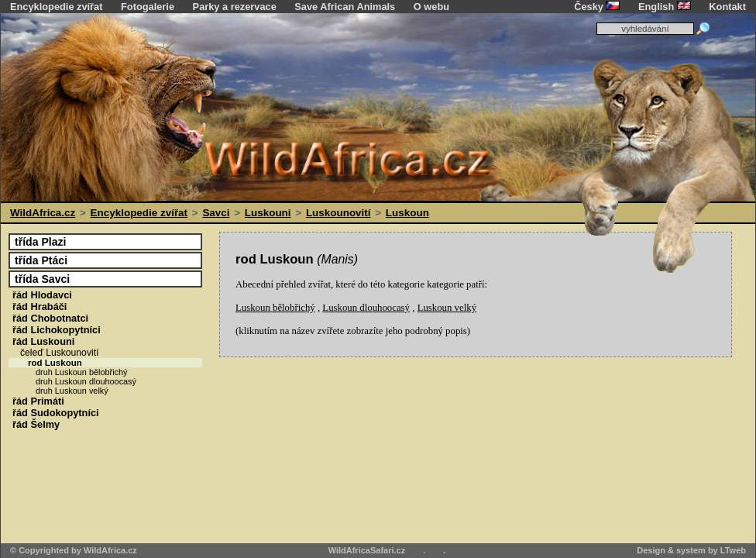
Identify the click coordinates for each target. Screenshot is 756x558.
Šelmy (36, 424)
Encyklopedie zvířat (56, 7)
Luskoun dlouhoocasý (366, 308)
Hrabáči (40, 307)
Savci (216, 213)
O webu (431, 7)
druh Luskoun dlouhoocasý (86, 381)
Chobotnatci (50, 318)
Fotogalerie (148, 7)
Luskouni (268, 213)
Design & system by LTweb (691, 550)
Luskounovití (338, 213)
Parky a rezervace (235, 7)
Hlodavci (42, 295)
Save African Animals (345, 7)
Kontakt (727, 7)
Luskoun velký (447, 308)
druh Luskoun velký (72, 391)
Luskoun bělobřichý (275, 308)
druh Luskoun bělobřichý (82, 372)
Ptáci (41, 260)
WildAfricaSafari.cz (367, 550)
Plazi (41, 242)
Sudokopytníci (56, 413)
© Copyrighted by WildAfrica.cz (74, 550)
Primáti (38, 401)
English (665, 7)
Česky (597, 7)
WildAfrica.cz (43, 213)
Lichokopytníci (57, 330)
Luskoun (407, 213)
